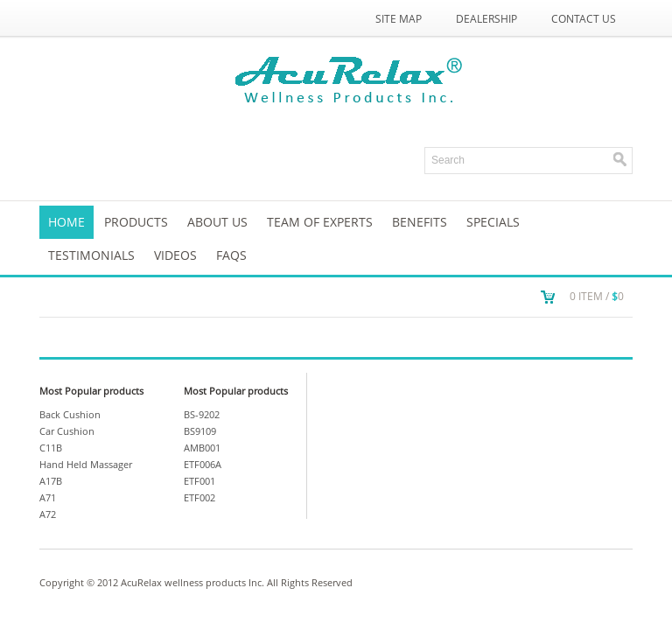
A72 (48, 514)
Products (136, 222)
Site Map (399, 19)
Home (66, 222)
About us (217, 222)
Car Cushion (67, 431)
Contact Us (584, 19)
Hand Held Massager (86, 464)
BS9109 (200, 431)
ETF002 (199, 497)
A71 (48, 497)
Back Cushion (70, 414)
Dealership (486, 19)
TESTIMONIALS (91, 255)
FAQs (231, 255)
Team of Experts (320, 222)
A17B (51, 481)
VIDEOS (175, 255)
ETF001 (199, 481)
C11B (51, 448)
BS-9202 (202, 414)
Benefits (420, 222)
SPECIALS (493, 222)
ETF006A (203, 464)
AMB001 (202, 448)
